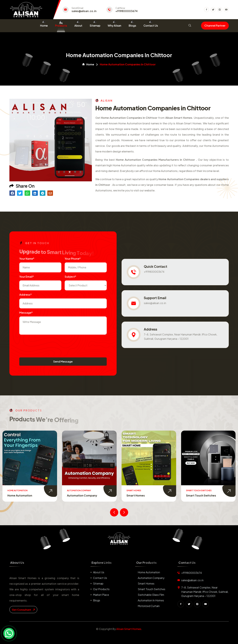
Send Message (63, 361)
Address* (25, 295)
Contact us (100, 578)
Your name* (27, 259)
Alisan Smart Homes (129, 629)
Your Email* (27, 277)
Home (44, 26)
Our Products (101, 589)
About (78, 26)
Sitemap (95, 26)
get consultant (23, 610)
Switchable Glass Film (151, 595)
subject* (70, 277)
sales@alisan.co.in (84, 11)
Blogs (132, 26)
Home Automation (20, 495)
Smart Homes (136, 495)
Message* (26, 313)
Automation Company (82, 495)
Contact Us (151, 26)
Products (61, 26)
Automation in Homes (151, 600)
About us (99, 572)
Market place (101, 595)
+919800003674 (127, 11)
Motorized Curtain (149, 606)
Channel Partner (215, 26)
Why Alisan (114, 26)
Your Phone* (73, 259)
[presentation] (44, 344)
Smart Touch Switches (201, 495)
